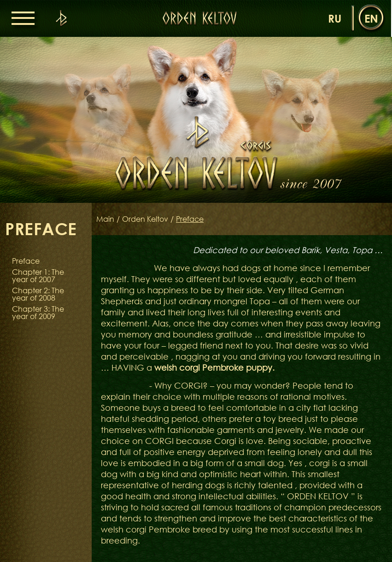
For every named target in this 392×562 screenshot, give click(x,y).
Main (105, 219)
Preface (26, 261)
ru (335, 18)
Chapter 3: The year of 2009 (38, 313)
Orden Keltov (145, 219)
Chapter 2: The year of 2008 (38, 294)
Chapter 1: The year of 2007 (38, 276)
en (371, 18)
